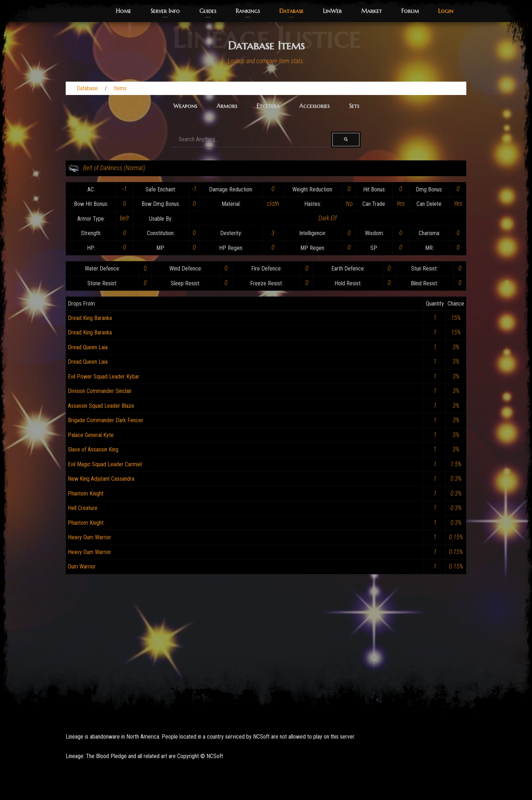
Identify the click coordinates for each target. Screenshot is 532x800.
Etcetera (268, 106)
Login (446, 11)
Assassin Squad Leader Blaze (101, 406)
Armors (227, 106)
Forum (410, 11)
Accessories (314, 106)
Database (291, 11)
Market (372, 11)
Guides (208, 11)
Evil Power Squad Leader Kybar (104, 377)
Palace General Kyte (91, 435)
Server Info (165, 11)
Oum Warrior (82, 567)
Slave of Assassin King (93, 449)
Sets (354, 106)
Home (123, 11)
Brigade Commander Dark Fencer (106, 420)
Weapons (185, 106)
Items (120, 88)
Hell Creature (83, 508)
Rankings (248, 11)
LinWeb (332, 11)
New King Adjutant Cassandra (101, 479)
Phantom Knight (86, 494)
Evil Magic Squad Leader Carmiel (105, 464)
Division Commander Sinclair (100, 391)
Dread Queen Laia (88, 347)
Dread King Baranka (90, 318)
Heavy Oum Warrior (90, 537)
